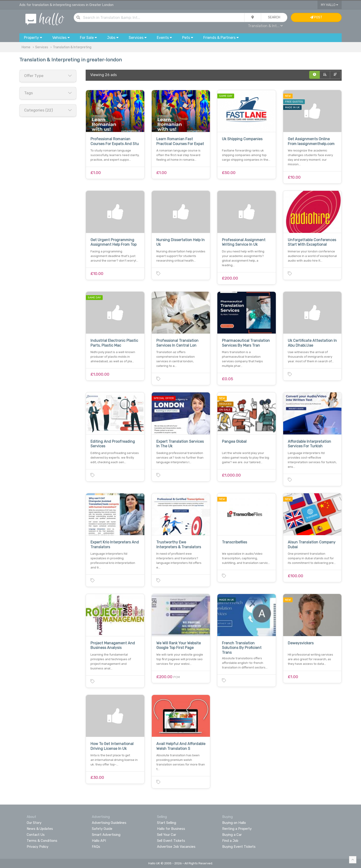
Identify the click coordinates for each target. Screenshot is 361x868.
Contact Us (36, 835)
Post (316, 17)
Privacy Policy (38, 847)
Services (42, 47)
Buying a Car (232, 835)
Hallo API (99, 841)
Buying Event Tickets (239, 847)
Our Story (34, 823)
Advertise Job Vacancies (176, 847)
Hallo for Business (171, 829)
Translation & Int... (265, 26)
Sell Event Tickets (171, 841)
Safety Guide (102, 829)
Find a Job (230, 841)
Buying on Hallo (234, 823)
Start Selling (167, 823)
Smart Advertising (106, 835)
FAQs (96, 847)
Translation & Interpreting (72, 47)
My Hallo (330, 5)
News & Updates (40, 829)
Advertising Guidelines (109, 823)
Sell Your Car (167, 835)
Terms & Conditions (42, 841)
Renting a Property (237, 829)
